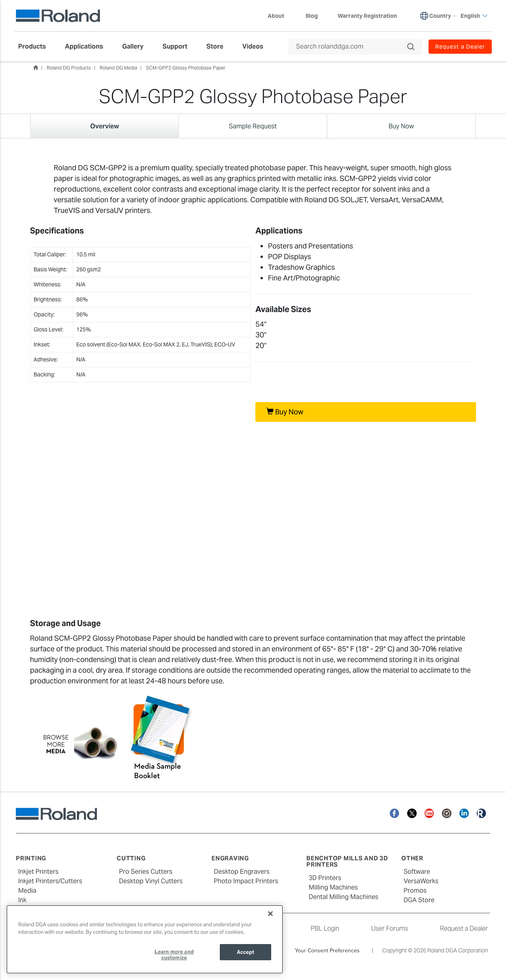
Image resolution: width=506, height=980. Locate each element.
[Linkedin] (464, 813)
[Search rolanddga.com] (351, 47)
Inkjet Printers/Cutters (50, 881)
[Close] (270, 914)
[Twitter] (412, 813)
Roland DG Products (69, 68)
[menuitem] (36, 47)
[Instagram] (447, 813)
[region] (145, 939)
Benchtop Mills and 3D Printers (347, 861)
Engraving (230, 858)
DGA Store (419, 900)
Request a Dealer (464, 928)
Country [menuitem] (440, 16)
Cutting (131, 858)
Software (417, 872)
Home (36, 68)
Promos (415, 891)
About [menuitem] (280, 16)
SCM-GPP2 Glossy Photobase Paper (186, 68)
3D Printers (325, 878)
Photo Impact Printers (246, 881)
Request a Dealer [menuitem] (460, 47)
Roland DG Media (118, 68)
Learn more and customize (174, 955)
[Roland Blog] (481, 813)
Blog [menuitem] (312, 16)
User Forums (390, 928)
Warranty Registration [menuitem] (367, 16)
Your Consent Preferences (327, 950)
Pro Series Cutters (146, 872)
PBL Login (325, 928)
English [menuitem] (474, 16)
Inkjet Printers (38, 872)
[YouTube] (429, 813)
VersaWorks (421, 881)
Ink (22, 900)
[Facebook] (395, 813)
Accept (246, 952)
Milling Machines (333, 887)
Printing (31, 858)
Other (412, 858)
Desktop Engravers (242, 872)
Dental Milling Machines (344, 897)
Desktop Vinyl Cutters (151, 881)
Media (27, 891)
